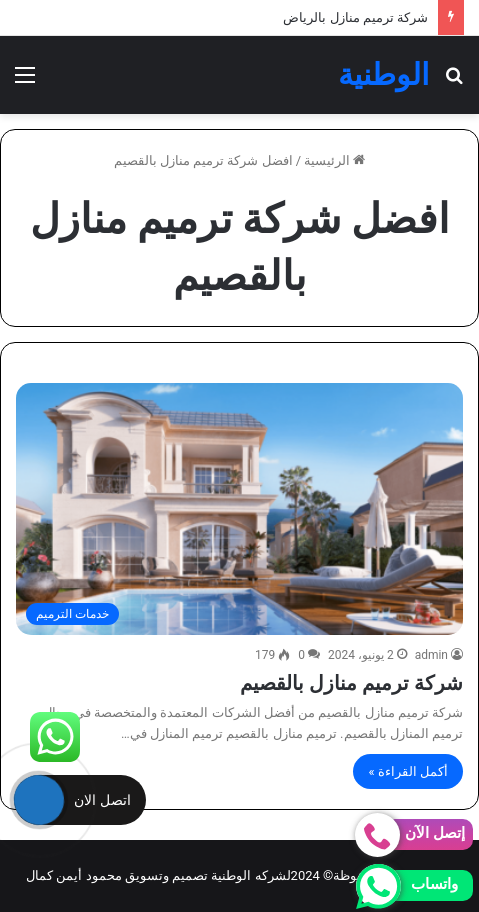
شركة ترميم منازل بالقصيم (351, 683)
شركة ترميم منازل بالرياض (355, 17)
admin (431, 655)
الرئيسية (334, 160)
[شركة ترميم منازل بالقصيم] (239, 509)
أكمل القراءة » (408, 771)
